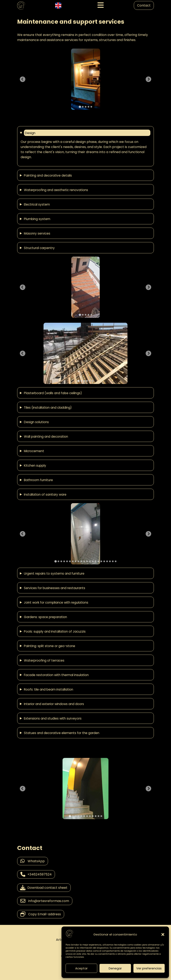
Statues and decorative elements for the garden (62, 733)
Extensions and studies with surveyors (53, 718)
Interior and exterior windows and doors (54, 704)
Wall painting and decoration (46, 436)
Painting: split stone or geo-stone (50, 646)
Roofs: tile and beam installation (49, 689)
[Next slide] (148, 79)
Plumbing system (37, 219)
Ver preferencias (149, 968)
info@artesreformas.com (45, 901)
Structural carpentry (39, 248)
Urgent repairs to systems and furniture (54, 573)
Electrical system (37, 204)
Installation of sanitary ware (45, 494)
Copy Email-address (41, 914)
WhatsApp (33, 861)
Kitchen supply (35, 465)
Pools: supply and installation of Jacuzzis (55, 631)
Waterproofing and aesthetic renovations (56, 190)
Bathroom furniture (38, 480)
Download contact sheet (44, 888)
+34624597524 (36, 874)
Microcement (34, 451)
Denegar (115, 968)
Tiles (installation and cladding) (48, 407)
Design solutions (36, 422)
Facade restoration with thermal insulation (56, 675)
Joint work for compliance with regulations (56, 602)
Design (30, 133)
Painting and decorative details (48, 175)
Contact (144, 5)
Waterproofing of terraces (44, 660)
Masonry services (37, 233)
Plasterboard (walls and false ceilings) (53, 393)
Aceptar (81, 968)
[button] (163, 934)
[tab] (80, 107)
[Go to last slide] (23, 79)
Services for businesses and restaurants (55, 588)
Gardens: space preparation (45, 617)
